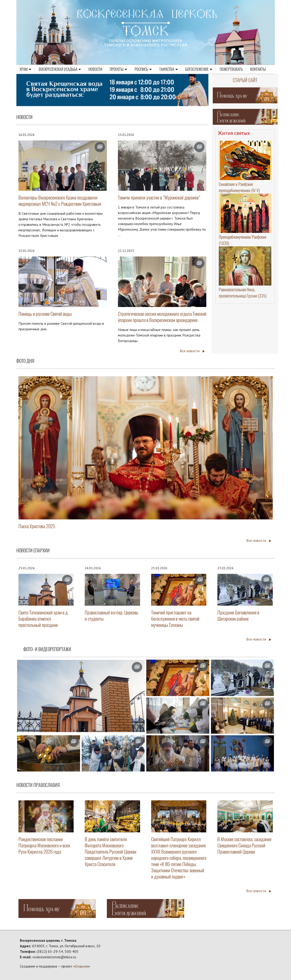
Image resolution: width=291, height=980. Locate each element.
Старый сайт (245, 80)
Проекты (118, 69)
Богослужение (199, 69)
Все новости (192, 351)
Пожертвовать (231, 69)
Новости (95, 69)
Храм (25, 69)
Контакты (258, 69)
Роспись (143, 69)
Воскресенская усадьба (60, 69)
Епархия (82, 966)
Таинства (169, 69)
